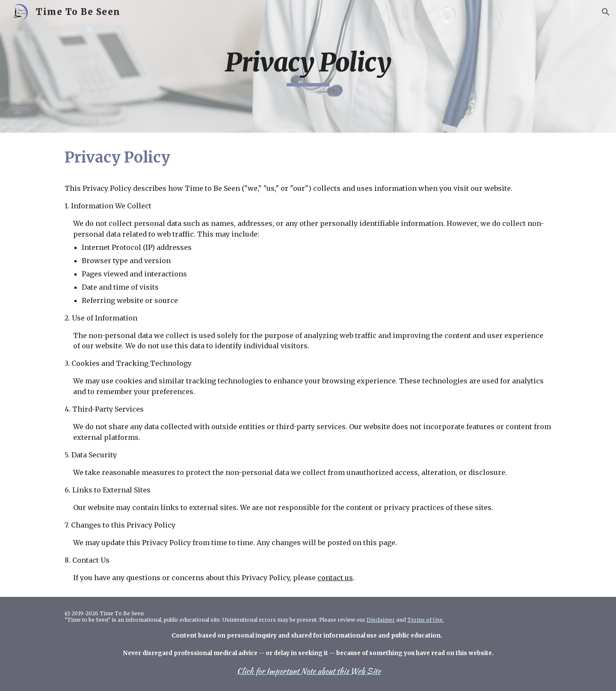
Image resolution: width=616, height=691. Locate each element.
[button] (606, 12)
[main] (308, 66)
